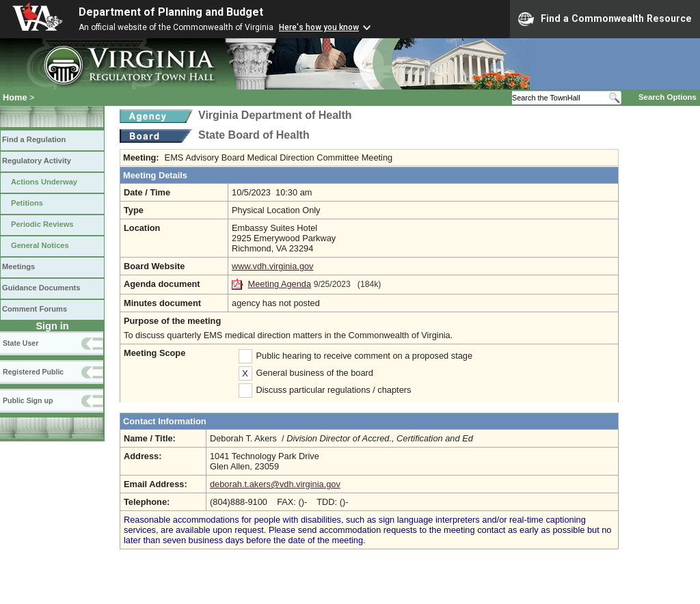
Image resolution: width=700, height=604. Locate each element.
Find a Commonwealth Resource (605, 19)
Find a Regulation (34, 139)
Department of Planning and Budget (171, 12)
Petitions (27, 203)
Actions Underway (44, 182)
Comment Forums (35, 309)
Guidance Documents (41, 288)
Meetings (18, 266)
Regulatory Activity (37, 161)
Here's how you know (319, 27)
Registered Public (33, 372)
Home (15, 97)
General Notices (40, 245)
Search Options (668, 97)
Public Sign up (28, 400)
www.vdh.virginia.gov (273, 266)
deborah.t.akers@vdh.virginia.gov (275, 484)
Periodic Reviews (42, 224)
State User (21, 343)
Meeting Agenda (280, 284)
